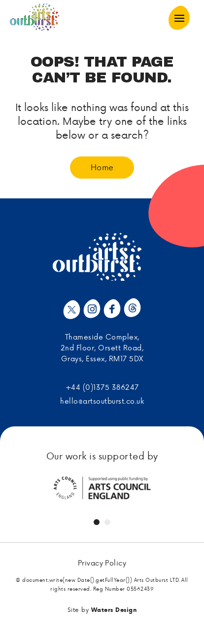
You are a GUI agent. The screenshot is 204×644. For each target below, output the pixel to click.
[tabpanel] (102, 488)
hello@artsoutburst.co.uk (102, 401)
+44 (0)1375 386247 (102, 387)
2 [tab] (107, 522)
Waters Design (114, 610)
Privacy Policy (102, 563)
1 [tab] (97, 522)
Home (102, 167)
